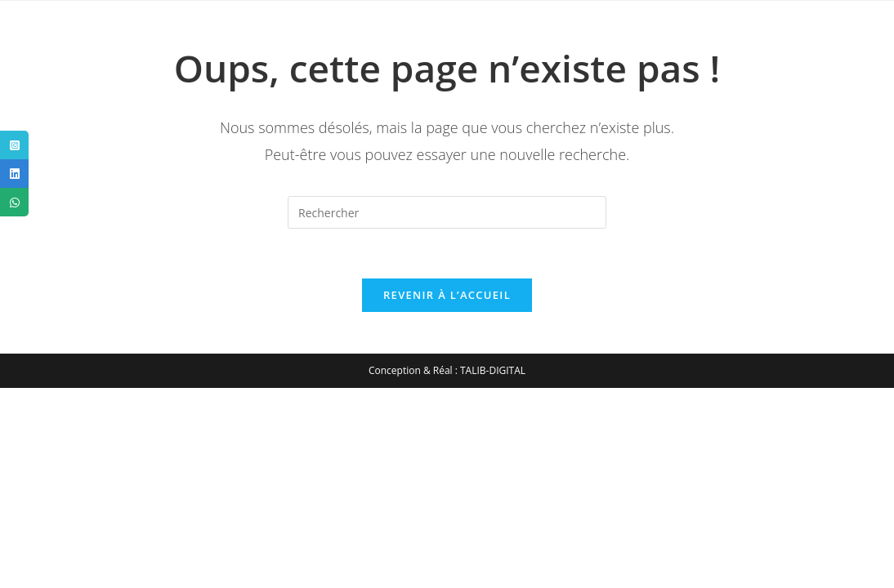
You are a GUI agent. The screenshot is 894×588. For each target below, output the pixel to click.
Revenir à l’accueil (447, 295)
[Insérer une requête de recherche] (447, 212)
